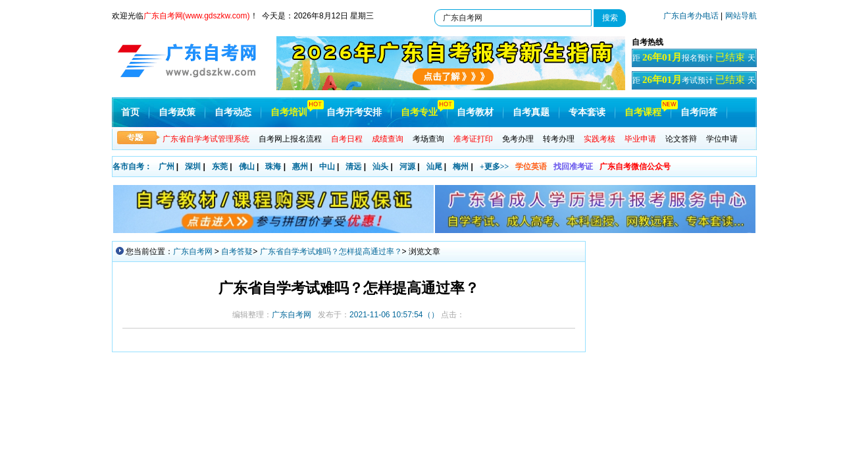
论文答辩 (681, 139)
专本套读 (587, 112)
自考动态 (233, 112)
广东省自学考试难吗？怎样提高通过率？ (331, 251)
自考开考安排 (354, 112)
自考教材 (475, 112)
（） (394, 315)
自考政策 (177, 112)
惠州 (300, 167)
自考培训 (289, 112)
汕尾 (434, 167)
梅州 (461, 167)
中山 (327, 167)
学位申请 (722, 139)
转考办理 (559, 139)
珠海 (273, 167)
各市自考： (132, 167)
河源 (407, 167)
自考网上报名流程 (290, 139)
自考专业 (419, 112)
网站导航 (741, 16)
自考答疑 (237, 251)
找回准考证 (573, 167)
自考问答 (699, 112)
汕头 (380, 167)
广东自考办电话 (691, 16)
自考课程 (643, 112)
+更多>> (495, 167)
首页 (130, 112)
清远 (353, 167)
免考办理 (518, 139)
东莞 (220, 167)
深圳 (193, 167)
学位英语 (531, 167)
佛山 (247, 167)
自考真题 (531, 112)
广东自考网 (193, 251)
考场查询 (428, 139)
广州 (166, 167)
